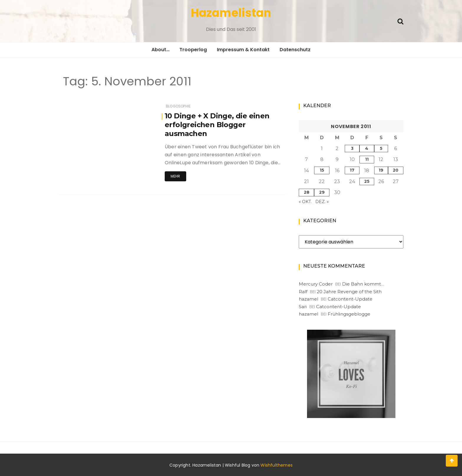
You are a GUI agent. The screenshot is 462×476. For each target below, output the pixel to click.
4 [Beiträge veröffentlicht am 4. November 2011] (367, 148)
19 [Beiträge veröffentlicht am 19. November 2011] (381, 170)
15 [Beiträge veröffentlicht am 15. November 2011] (322, 170)
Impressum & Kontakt (243, 50)
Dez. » (322, 202)
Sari (303, 307)
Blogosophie (178, 106)
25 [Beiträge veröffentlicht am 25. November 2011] (367, 181)
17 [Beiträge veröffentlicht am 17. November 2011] (352, 170)
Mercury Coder (316, 284)
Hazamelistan (231, 13)
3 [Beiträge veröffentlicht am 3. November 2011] (352, 148)
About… (160, 50)
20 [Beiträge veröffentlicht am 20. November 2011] (396, 170)
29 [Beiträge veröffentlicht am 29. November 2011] (322, 192)
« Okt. (305, 202)
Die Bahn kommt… (363, 284)
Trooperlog (193, 50)
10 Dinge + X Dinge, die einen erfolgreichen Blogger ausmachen (217, 125)
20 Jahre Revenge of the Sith (349, 292)
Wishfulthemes (277, 465)
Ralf (303, 292)
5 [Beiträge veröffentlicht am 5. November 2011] (381, 148)
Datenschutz (295, 50)
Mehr (175, 176)
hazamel (308, 299)
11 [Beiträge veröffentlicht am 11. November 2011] (367, 159)
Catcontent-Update (350, 299)
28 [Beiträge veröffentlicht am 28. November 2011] (307, 192)
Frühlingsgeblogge (349, 314)
